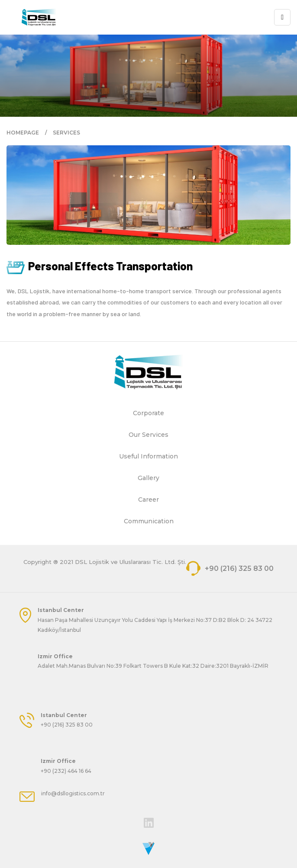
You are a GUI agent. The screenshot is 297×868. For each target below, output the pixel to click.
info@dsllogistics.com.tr (73, 793)
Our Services (148, 435)
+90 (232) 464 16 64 (66, 771)
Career (148, 500)
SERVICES (66, 133)
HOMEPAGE (23, 133)
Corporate (148, 413)
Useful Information (148, 456)
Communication (149, 521)
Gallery (148, 478)
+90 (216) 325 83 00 (230, 569)
